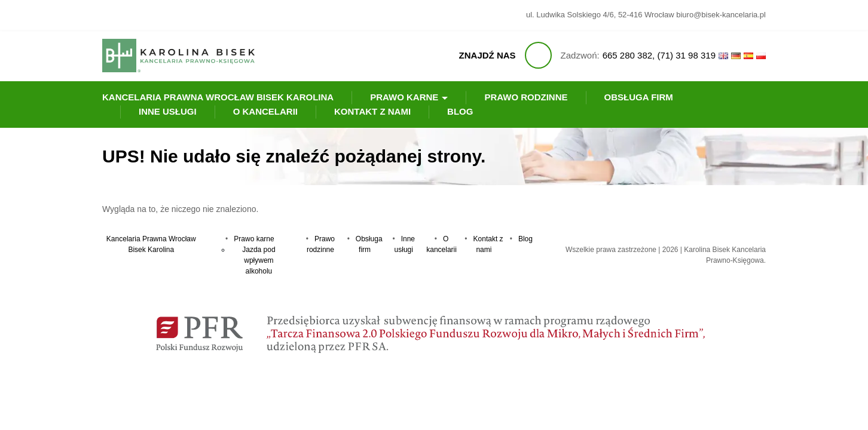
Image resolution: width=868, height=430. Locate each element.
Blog (460, 111)
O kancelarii (265, 111)
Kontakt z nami (372, 111)
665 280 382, (629, 55)
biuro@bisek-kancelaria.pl (721, 15)
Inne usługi (168, 111)
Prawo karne (404, 97)
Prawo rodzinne (526, 97)
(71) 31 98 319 (686, 55)
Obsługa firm (639, 97)
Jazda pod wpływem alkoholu (259, 260)
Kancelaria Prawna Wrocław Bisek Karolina (218, 97)
